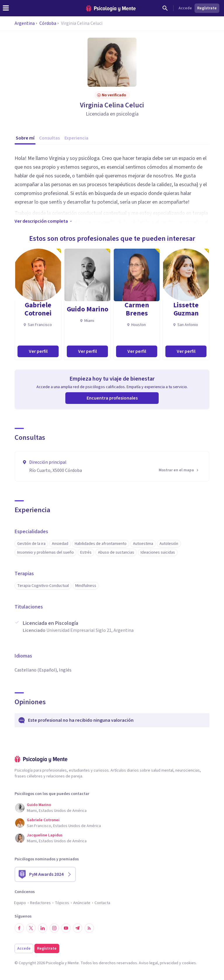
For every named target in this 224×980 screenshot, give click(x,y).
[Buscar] (165, 8)
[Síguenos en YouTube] (66, 928)
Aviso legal (148, 963)
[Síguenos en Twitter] (31, 928)
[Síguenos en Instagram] (54, 928)
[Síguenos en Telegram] (78, 928)
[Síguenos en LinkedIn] (43, 928)
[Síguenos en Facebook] (19, 928)
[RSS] (89, 928)
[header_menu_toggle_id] (6, 8)
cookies (189, 963)
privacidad (169, 963)
